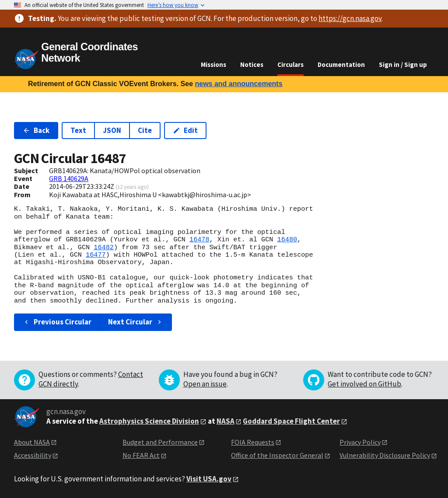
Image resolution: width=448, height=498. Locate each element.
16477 (96, 255)
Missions (213, 64)
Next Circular (136, 322)
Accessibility (33, 455)
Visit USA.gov (209, 479)
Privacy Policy (360, 442)
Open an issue (205, 384)
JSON (112, 130)
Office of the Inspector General (277, 455)
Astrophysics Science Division (149, 421)
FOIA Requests (253, 442)
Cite (145, 130)
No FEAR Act (141, 455)
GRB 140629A (69, 178)
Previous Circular (57, 322)
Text (78, 130)
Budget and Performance (160, 442)
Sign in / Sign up (403, 64)
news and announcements (238, 84)
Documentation (341, 64)
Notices (252, 64)
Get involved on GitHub (364, 384)
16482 (104, 247)
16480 (287, 240)
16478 (199, 240)
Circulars (290, 64)
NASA (226, 421)
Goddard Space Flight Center (291, 421)
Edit (185, 130)
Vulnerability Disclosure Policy (385, 455)
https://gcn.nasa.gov (350, 18)
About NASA (32, 442)
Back (36, 130)
